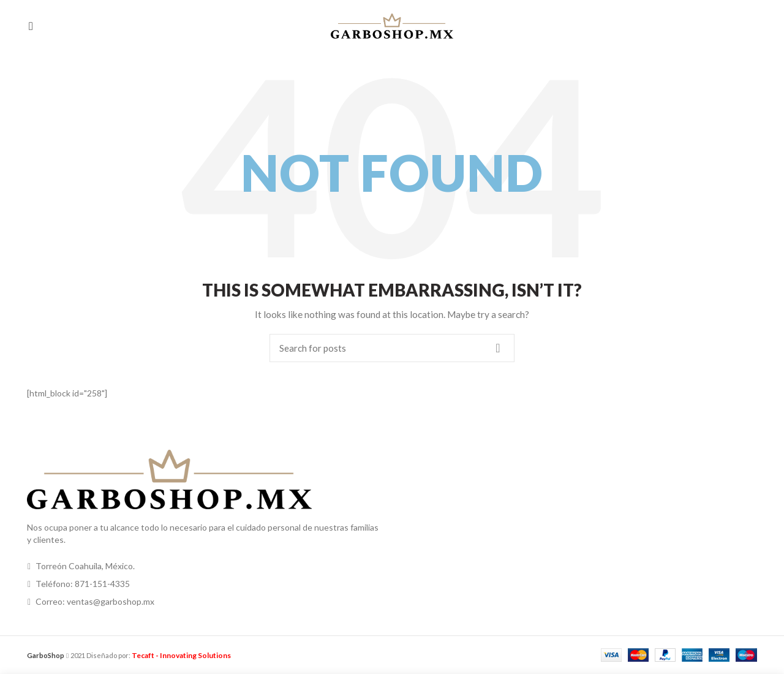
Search (498, 348)
